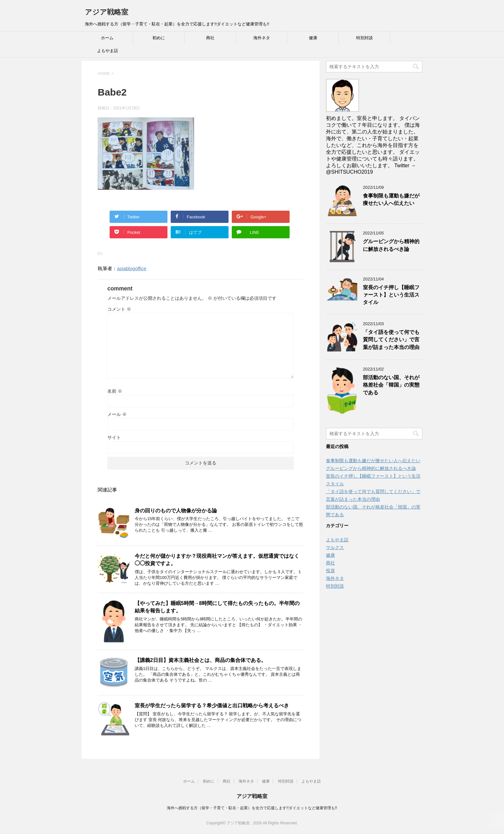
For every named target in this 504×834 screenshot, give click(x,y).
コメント (119, 309)
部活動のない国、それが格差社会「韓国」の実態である (391, 385)
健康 (313, 38)
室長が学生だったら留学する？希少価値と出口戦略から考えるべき (212, 706)
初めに (159, 38)
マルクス (335, 547)
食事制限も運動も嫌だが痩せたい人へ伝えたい (391, 199)
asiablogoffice (132, 268)
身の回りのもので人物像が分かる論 (176, 511)
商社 (210, 38)
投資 (330, 571)
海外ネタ (262, 38)
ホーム (107, 38)
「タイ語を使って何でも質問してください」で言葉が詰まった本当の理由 (391, 340)
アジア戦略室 (107, 12)
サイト (114, 437)
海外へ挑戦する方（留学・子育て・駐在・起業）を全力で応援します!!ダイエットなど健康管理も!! (252, 808)
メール (117, 414)
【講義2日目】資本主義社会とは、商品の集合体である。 (200, 660)
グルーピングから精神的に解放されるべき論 (391, 245)
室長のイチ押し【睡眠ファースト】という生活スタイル (391, 295)
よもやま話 (108, 51)
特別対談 (364, 38)
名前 (115, 391)
